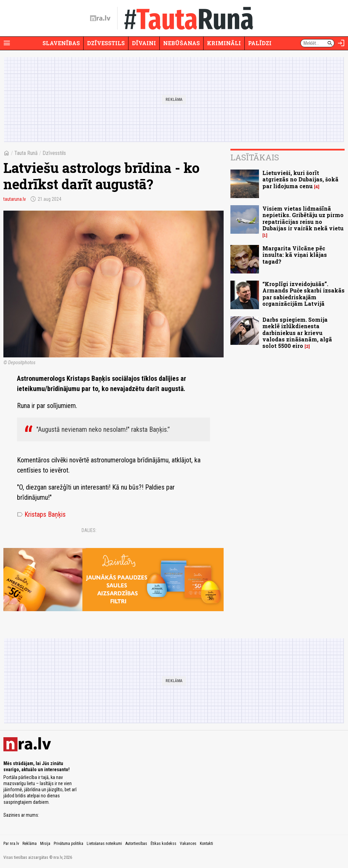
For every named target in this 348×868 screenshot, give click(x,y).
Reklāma (30, 844)
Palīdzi (260, 43)
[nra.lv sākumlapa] (100, 18)
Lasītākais (255, 157)
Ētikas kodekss (163, 844)
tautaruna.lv (15, 199)
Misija (45, 844)
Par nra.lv (11, 844)
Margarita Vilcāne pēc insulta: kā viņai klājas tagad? (295, 255)
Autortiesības (136, 844)
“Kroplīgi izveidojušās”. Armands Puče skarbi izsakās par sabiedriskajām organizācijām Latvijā (303, 294)
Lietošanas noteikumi (104, 844)
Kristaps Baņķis (41, 514)
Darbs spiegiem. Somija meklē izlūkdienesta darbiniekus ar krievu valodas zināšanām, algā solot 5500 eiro (297, 333)
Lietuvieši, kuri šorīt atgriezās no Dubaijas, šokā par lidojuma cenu (300, 179)
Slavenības (61, 43)
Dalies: (89, 530)
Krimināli (224, 43)
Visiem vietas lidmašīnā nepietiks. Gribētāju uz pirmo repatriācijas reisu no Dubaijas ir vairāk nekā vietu (303, 218)
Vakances (188, 844)
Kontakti (206, 844)
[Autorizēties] (341, 43)
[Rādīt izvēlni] (7, 43)
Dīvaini (144, 43)
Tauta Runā (26, 153)
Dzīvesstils (106, 43)
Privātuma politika (68, 844)
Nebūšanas (181, 43)
